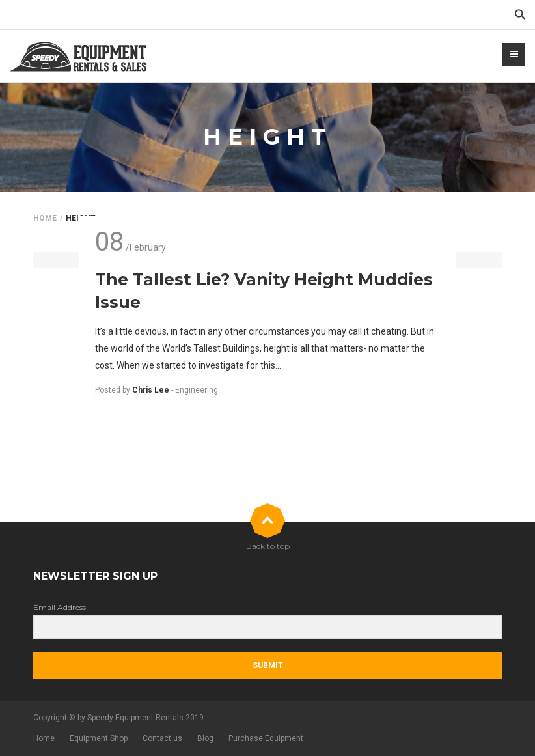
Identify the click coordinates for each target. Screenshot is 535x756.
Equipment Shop (99, 738)
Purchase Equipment (266, 738)
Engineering (197, 390)
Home (45, 218)
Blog (205, 738)
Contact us (162, 738)
